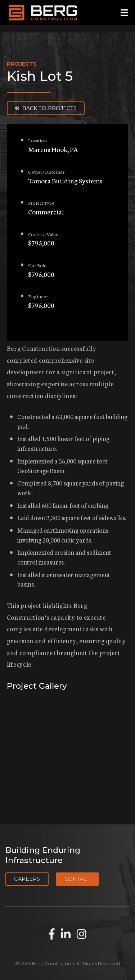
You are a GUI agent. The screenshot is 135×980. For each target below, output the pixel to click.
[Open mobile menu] (124, 13)
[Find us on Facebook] (52, 935)
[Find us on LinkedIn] (66, 935)
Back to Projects (46, 108)
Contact (78, 879)
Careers (27, 879)
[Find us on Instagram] (82, 935)
